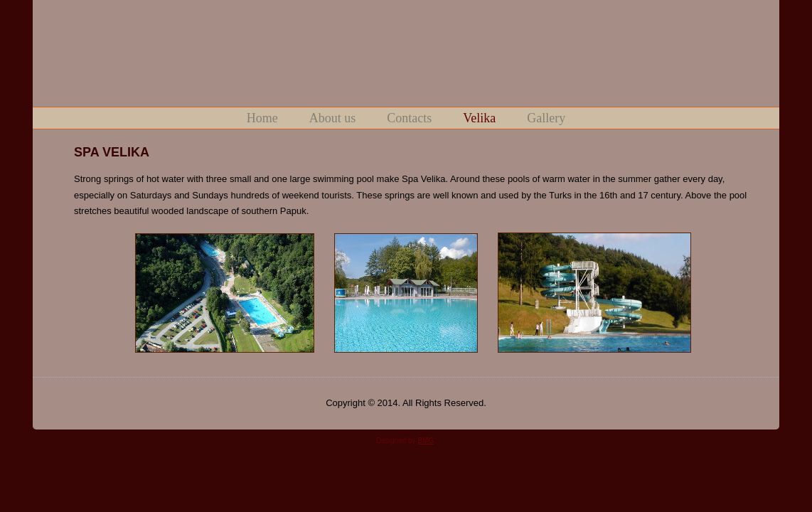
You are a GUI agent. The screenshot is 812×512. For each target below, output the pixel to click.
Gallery (546, 118)
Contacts (409, 118)
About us (333, 118)
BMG (426, 441)
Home (262, 118)
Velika (479, 118)
